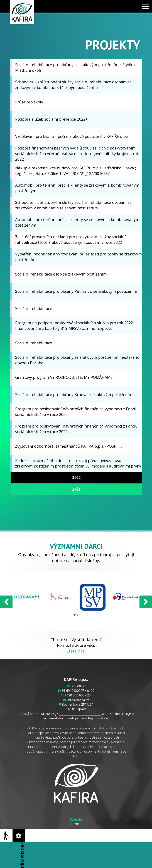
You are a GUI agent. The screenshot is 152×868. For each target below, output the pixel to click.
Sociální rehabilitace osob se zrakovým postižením (61, 274)
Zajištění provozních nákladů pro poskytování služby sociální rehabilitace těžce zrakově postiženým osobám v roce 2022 (70, 239)
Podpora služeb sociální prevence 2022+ (51, 119)
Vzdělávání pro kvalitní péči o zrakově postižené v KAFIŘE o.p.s (72, 136)
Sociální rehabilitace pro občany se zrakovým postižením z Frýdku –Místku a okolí (77, 67)
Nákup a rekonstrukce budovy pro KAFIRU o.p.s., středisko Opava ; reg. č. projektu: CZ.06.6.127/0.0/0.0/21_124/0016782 (76, 171)
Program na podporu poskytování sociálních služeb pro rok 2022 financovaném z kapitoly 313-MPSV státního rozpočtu (74, 326)
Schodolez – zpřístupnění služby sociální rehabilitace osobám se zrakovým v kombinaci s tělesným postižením (73, 85)
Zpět (77, 489)
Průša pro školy (29, 102)
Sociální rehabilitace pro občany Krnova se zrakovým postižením (74, 394)
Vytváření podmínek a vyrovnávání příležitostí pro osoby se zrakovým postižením (79, 257)
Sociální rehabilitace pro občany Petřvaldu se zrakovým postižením (76, 291)
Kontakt (76, 819)
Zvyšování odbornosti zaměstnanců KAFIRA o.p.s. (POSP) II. (68, 446)
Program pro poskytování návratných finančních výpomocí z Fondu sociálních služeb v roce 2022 (76, 412)
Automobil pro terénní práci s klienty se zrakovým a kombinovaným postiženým (77, 188)
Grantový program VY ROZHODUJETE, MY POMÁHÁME (64, 377)
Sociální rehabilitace (34, 308)
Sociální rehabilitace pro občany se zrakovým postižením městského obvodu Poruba (77, 360)
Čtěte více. (76, 651)
